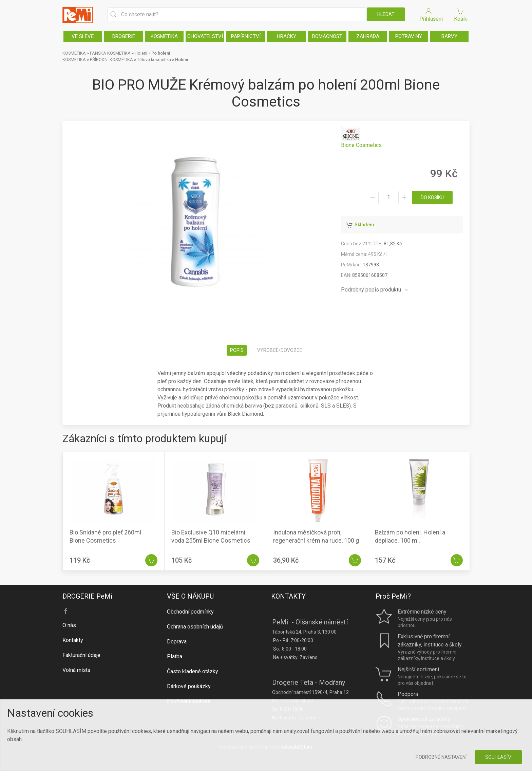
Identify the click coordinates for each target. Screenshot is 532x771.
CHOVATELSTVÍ (205, 36)
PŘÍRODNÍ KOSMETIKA (111, 60)
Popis (237, 350)
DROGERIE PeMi (87, 596)
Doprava (177, 642)
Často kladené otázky (193, 671)
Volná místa (76, 670)
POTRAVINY (409, 36)
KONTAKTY (288, 596)
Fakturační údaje (81, 655)
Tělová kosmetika (154, 60)
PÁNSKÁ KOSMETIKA (110, 53)
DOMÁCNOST (327, 36)
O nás (69, 625)
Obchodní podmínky (190, 612)
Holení (141, 53)
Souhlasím (498, 757)
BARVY (449, 36)
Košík (460, 14)
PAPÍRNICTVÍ (246, 36)
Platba (175, 656)
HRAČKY (287, 36)
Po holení (161, 53)
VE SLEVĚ (83, 36)
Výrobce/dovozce (280, 350)
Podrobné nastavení (441, 757)
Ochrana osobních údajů (195, 627)
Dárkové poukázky (189, 686)
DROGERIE (124, 36)
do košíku (432, 198)
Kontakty (73, 640)
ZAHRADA (368, 36)
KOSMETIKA (164, 36)
